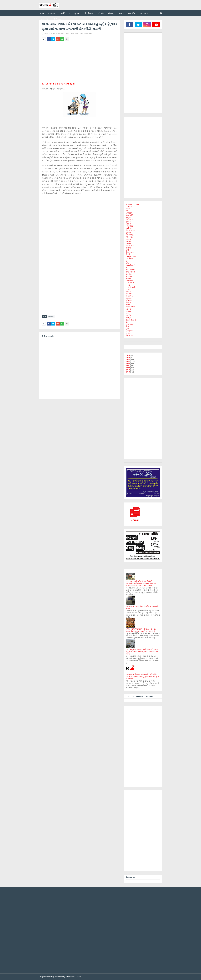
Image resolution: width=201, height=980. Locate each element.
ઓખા (128, 209)
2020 (128, 368)
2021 (128, 366)
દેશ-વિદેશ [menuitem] (132, 13)
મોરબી (128, 305)
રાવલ (128, 313)
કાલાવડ (128, 217)
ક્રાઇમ (128, 222)
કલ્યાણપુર (129, 213)
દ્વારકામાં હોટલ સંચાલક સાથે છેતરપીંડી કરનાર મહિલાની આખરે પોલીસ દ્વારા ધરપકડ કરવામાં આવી (142, 652)
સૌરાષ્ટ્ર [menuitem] (111, 13)
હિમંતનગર (129, 335)
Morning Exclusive (133, 204)
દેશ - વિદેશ (129, 259)
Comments (150, 696)
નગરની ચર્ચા (130, 265)
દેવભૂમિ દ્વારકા (131, 257)
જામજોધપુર (130, 235)
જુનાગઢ (128, 239)
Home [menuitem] (42, 13)
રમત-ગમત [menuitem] (144, 13)
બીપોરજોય (130, 283)
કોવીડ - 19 (130, 219)
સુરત (127, 329)
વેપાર (127, 322)
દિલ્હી (128, 254)
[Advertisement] (79, 62)
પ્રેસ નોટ (129, 276)
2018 (128, 372)
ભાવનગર (129, 294)
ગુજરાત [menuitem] (121, 13)
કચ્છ (127, 211)
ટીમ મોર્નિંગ (130, 246)
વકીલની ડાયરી (131, 320)
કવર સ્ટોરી (129, 215)
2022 (128, 364)
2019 (128, 370)
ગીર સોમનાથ (130, 230)
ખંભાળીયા (129, 226)
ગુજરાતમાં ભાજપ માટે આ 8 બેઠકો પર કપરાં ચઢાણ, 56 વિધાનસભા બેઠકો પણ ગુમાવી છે (141, 630)
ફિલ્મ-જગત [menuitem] (46, 19)
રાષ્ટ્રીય (129, 315)
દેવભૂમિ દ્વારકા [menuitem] (65, 13)
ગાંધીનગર (129, 228)
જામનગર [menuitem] (52, 13)
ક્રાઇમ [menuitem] (77, 13)
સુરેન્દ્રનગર (130, 331)
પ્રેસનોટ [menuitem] (101, 13)
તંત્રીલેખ (129, 248)
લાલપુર (128, 318)
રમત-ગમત (129, 309)
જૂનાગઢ (128, 241)
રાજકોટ (129, 311)
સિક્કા (127, 326)
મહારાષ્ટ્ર (129, 298)
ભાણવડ (128, 291)
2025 (128, 357)
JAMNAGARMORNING (73, 977)
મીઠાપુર (128, 302)
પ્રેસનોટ (129, 278)
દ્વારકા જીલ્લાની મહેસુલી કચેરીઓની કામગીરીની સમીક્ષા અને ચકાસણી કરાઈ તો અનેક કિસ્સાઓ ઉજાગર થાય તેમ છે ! (141, 583)
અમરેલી (129, 206)
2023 (128, 362)
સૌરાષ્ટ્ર (129, 333)
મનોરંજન (129, 296)
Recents (140, 696)
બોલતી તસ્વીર (131, 287)
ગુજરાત (128, 233)
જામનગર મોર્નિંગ (49, 34)
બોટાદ (128, 285)
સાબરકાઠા (129, 324)
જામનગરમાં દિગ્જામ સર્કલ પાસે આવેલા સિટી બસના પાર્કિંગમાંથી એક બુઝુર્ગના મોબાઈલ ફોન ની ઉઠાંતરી (142, 677)
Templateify (50, 977)
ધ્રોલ (128, 263)
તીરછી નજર (130, 252)
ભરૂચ (128, 289)
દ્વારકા (128, 261)
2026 (128, 355)
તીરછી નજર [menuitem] (89, 13)
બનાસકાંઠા (129, 281)
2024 (128, 360)
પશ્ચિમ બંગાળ (130, 272)
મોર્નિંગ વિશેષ (130, 307)
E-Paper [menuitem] (57, 19)
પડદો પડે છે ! (130, 270)
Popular (131, 696)
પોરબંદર (129, 274)
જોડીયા (128, 243)
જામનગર (76, 34)
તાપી (127, 250)
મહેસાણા (129, 300)
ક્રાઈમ (128, 224)
